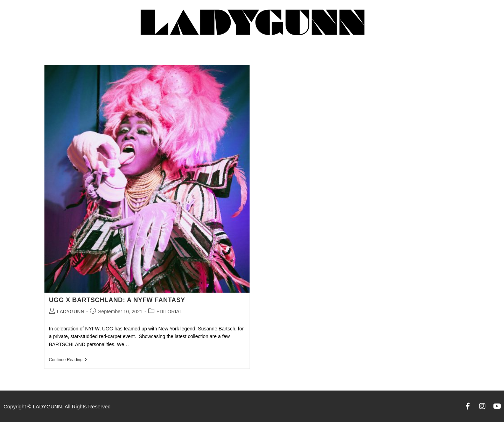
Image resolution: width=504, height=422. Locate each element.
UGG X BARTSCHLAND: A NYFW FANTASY (117, 300)
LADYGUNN (71, 312)
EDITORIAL (169, 312)
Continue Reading (68, 360)
